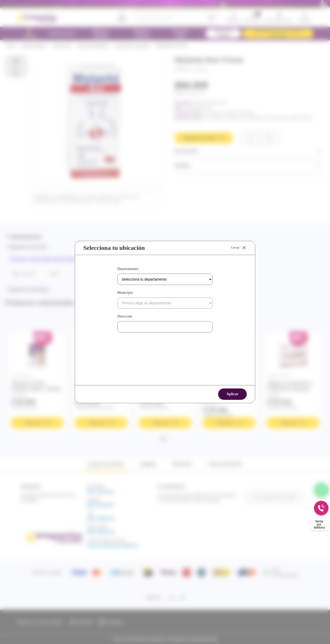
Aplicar (232, 394)
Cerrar (239, 248)
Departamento (128, 269)
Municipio (125, 293)
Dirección (125, 316)
